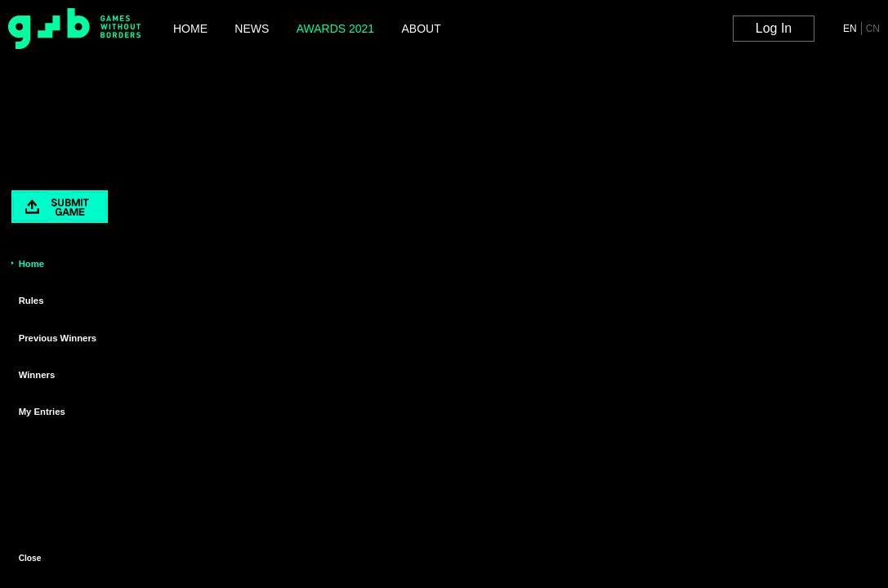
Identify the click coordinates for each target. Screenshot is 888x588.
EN (850, 29)
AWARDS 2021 (335, 29)
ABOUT (421, 29)
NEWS (252, 29)
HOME (190, 29)
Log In (774, 28)
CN (873, 29)
